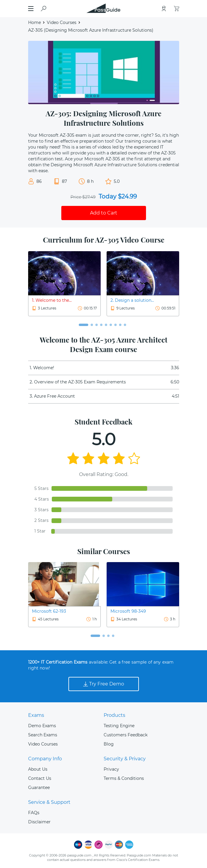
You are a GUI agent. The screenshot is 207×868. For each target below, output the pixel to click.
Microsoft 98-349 (128, 611)
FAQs (34, 813)
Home (34, 22)
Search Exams (43, 735)
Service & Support (49, 802)
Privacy (111, 769)
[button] (84, 325)
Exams (36, 715)
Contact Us (40, 778)
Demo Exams (42, 726)
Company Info (45, 759)
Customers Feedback (126, 735)
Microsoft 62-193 (49, 611)
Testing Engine (119, 726)
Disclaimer (39, 822)
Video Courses (62, 22)
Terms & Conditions (124, 778)
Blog (109, 744)
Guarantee (39, 788)
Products (114, 715)
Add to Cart (104, 213)
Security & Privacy (125, 759)
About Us (38, 769)
